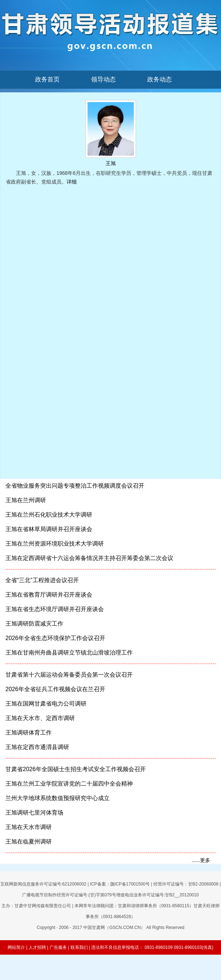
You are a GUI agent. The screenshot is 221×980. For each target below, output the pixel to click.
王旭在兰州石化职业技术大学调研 (49, 515)
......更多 (201, 860)
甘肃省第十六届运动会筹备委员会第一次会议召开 (69, 675)
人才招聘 (37, 947)
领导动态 (103, 79)
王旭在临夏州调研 (29, 842)
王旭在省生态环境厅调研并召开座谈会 (55, 609)
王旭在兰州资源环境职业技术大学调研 (55, 544)
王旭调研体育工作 (29, 733)
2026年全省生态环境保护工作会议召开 (55, 638)
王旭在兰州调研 (26, 500)
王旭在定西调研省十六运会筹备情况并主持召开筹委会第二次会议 (89, 558)
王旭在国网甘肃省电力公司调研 (46, 704)
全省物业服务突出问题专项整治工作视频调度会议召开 (75, 486)
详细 (72, 182)
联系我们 (79, 947)
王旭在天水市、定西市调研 (40, 718)
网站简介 (16, 947)
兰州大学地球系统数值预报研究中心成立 (58, 798)
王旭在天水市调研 (29, 827)
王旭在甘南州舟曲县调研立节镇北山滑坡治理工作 (69, 653)
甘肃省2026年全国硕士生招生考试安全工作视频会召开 (76, 769)
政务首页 (47, 79)
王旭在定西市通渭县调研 (37, 747)
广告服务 (58, 947)
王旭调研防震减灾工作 (34, 624)
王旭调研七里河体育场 (34, 813)
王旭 (111, 163)
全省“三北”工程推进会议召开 (42, 580)
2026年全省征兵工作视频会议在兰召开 (55, 689)
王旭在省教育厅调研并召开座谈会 (49, 595)
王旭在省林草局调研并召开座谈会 (49, 529)
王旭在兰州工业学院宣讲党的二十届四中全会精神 (69, 784)
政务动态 (160, 79)
